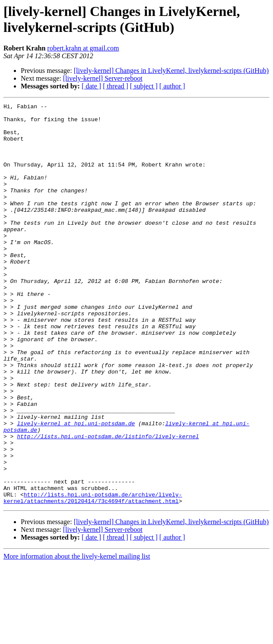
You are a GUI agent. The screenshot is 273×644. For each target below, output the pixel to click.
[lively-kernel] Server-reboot (103, 78)
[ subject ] (144, 86)
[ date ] (91, 86)
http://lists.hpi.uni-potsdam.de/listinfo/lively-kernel (108, 503)
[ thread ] (116, 86)
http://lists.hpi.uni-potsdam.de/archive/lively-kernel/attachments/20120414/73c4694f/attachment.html (93, 577)
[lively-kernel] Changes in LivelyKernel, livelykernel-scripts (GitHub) (171, 71)
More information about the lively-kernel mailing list (77, 636)
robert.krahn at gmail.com (83, 48)
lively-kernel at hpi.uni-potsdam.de (76, 488)
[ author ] (172, 86)
